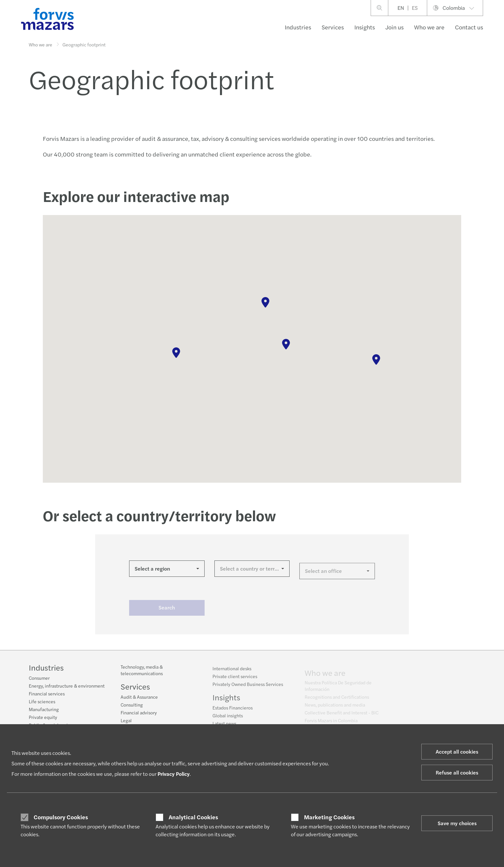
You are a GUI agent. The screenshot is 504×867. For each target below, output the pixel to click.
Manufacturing (44, 710)
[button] (176, 353)
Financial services (47, 694)
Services (333, 27)
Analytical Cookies (193, 817)
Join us (395, 27)
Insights (365, 27)
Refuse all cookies (457, 772)
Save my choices (457, 823)
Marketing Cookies (329, 817)
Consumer (39, 678)
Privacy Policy (174, 774)
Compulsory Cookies (61, 817)
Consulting (132, 709)
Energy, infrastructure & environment (67, 686)
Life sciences (42, 702)
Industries (298, 27)
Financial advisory (139, 717)
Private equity (43, 718)
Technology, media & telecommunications (142, 674)
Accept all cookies (457, 751)
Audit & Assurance (139, 701)
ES (415, 8)
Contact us (469, 27)
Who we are (429, 27)
